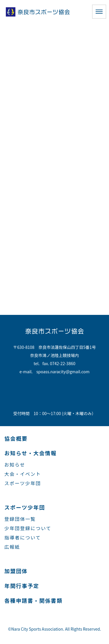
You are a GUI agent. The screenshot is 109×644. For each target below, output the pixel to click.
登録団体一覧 (20, 519)
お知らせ (15, 464)
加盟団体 (16, 571)
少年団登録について (28, 528)
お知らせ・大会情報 (31, 453)
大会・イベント (23, 474)
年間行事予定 (22, 586)
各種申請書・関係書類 (33, 600)
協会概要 (16, 438)
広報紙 (12, 547)
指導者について (23, 537)
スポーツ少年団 (23, 483)
